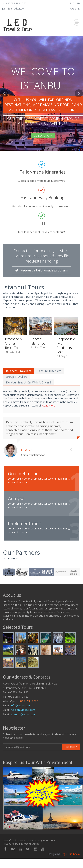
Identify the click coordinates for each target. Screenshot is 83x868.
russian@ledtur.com (23, 710)
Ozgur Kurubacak (70, 854)
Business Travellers (18, 371)
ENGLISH (75, 3)
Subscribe (71, 747)
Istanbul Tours (23, 287)
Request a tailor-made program (41, 270)
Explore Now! (43, 136)
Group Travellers (17, 377)
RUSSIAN (75, 9)
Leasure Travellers (49, 371)
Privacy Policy (11, 844)
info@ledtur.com (21, 705)
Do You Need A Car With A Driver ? (29, 382)
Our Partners (21, 552)
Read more (49, 406)
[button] (4, 120)
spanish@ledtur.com (23, 714)
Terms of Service (30, 844)
